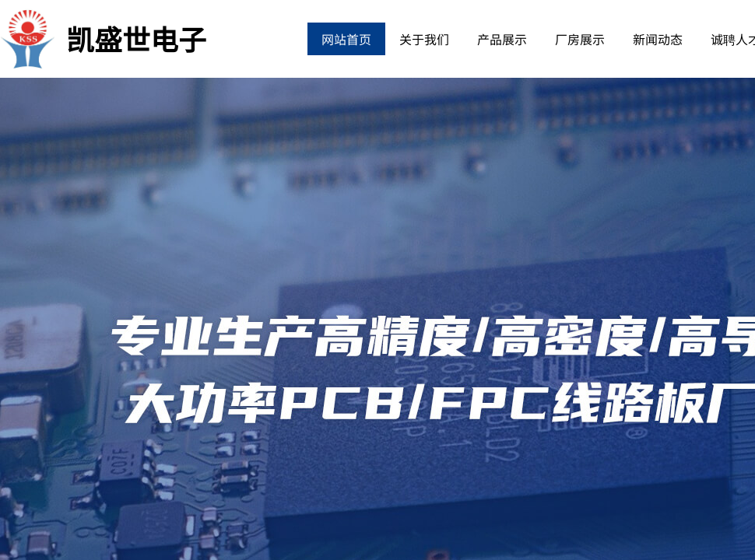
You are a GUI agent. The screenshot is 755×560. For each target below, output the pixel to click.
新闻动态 (658, 39)
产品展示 (502, 39)
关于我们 (424, 39)
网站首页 (346, 39)
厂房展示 (580, 39)
